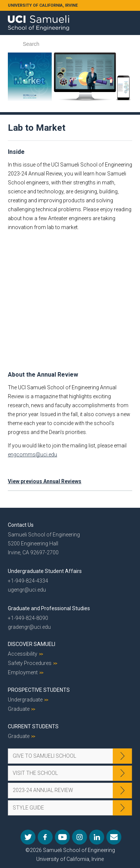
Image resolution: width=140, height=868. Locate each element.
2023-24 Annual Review (43, 790)
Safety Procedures (30, 663)
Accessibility (23, 654)
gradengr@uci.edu (29, 627)
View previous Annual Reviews (45, 481)
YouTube (62, 837)
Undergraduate (25, 700)
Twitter (28, 837)
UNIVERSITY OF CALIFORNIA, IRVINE (43, 5)
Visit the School (35, 773)
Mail (114, 837)
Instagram (80, 837)
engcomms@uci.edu (32, 454)
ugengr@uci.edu (27, 590)
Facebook (45, 837)
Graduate (19, 709)
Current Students (33, 726)
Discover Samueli (32, 644)
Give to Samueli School (44, 756)
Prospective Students (39, 690)
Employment (23, 672)
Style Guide (28, 808)
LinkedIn (97, 837)
